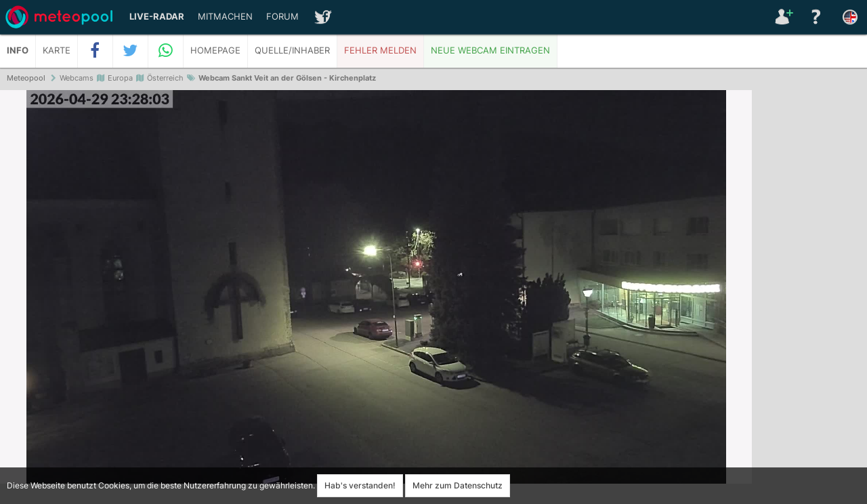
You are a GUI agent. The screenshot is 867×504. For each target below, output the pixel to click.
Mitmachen (225, 17)
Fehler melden (380, 50)
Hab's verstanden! (360, 485)
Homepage (215, 50)
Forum (282, 17)
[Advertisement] (809, 298)
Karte (57, 50)
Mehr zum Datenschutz (458, 485)
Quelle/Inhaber (292, 50)
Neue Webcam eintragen (490, 50)
